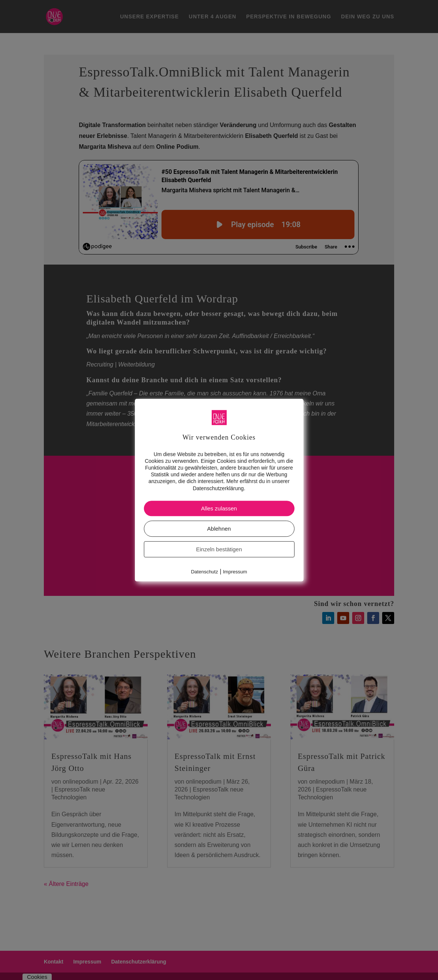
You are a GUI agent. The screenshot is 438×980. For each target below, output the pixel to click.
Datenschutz (205, 572)
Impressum (235, 572)
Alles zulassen (219, 508)
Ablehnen (219, 529)
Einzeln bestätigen (219, 549)
